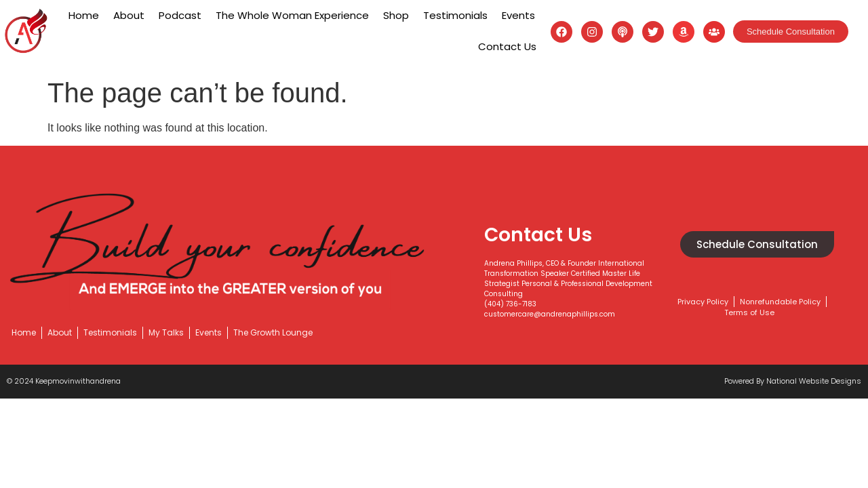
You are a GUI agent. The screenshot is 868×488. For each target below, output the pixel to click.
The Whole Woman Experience (292, 15)
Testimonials (455, 15)
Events (518, 15)
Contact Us (507, 46)
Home (84, 15)
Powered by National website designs (793, 381)
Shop (396, 15)
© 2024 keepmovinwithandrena (64, 381)
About (129, 15)
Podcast (180, 15)
